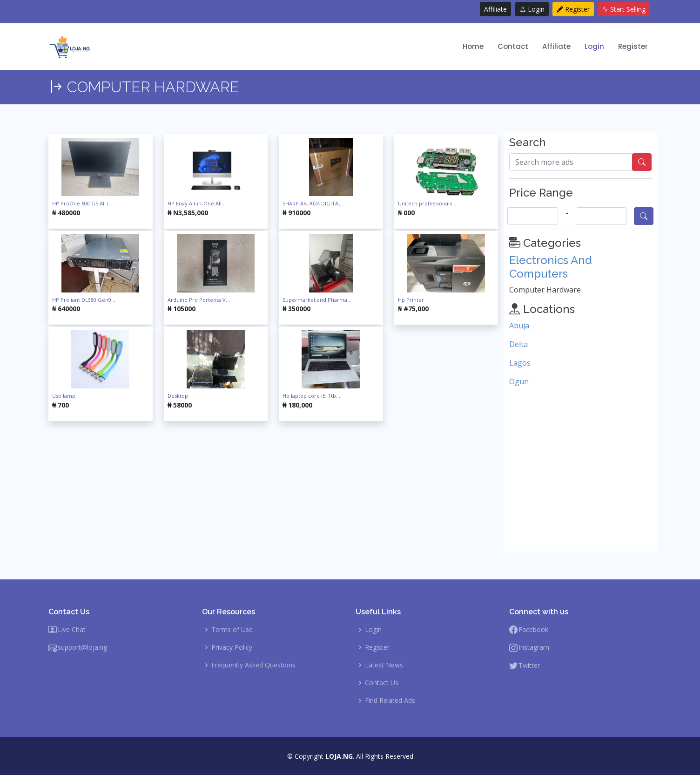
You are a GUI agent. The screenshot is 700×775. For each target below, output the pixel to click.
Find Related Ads (390, 700)
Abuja (519, 326)
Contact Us (382, 683)
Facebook (533, 630)
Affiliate (495, 9)
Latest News (384, 665)
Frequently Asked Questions (253, 665)
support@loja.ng (82, 647)
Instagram (534, 647)
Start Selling (624, 9)
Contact (513, 46)
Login (532, 9)
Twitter (529, 666)
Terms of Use (232, 630)
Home (473, 46)
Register (573, 9)
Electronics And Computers (551, 267)
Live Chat (72, 630)
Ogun (519, 381)
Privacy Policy (232, 647)
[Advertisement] (273, 486)
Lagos (520, 363)
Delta (518, 344)
